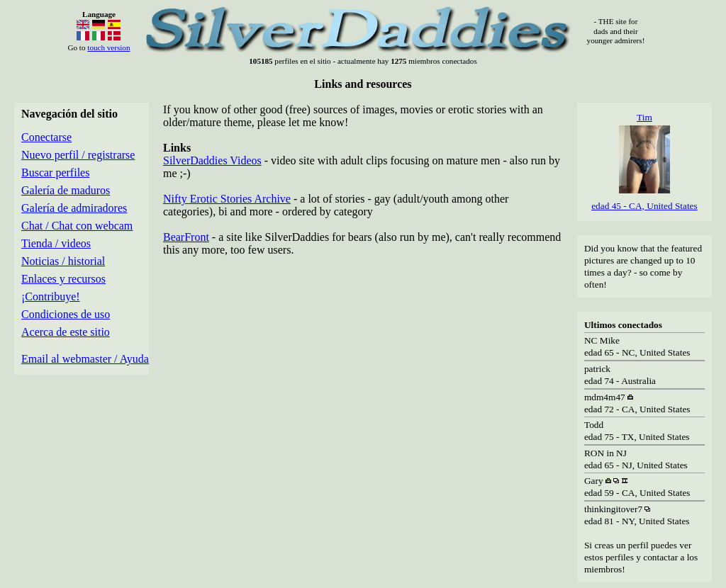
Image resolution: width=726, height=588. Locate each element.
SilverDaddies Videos (212, 160)
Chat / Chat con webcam (77, 226)
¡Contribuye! (51, 296)
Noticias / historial (63, 261)
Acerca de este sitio (66, 332)
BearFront (186, 237)
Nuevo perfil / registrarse (78, 155)
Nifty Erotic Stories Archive (227, 199)
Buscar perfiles (55, 173)
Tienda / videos (56, 243)
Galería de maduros (66, 190)
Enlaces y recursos (63, 279)
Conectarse (46, 137)
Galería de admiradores (74, 208)
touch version (108, 47)
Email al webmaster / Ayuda (85, 359)
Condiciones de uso (66, 314)
